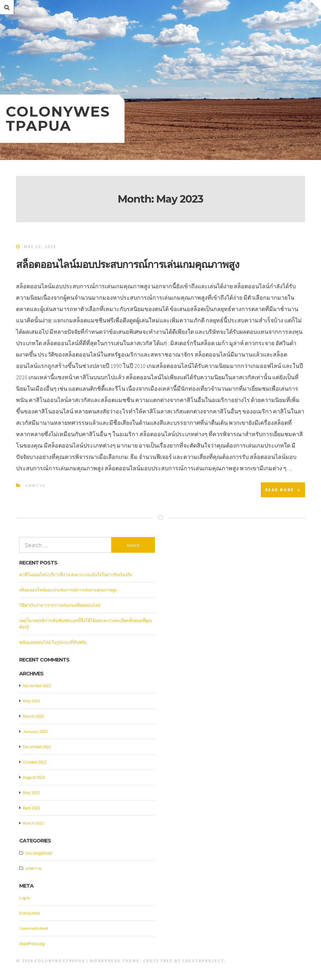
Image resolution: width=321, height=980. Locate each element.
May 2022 (31, 792)
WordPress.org (32, 944)
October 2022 (35, 762)
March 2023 (33, 716)
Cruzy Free (158, 961)
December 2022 (37, 747)
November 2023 (37, 686)
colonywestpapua (58, 119)
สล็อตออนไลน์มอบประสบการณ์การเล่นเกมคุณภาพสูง (128, 264)
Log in (25, 898)
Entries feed (30, 913)
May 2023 (31, 701)
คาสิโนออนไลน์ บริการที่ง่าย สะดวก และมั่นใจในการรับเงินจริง (76, 575)
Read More (283, 490)
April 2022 (31, 808)
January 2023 (35, 731)
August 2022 (34, 777)
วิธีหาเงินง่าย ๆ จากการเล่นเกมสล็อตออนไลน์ (60, 605)
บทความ (35, 485)
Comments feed (34, 928)
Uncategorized (39, 853)
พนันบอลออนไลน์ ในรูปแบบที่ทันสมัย (53, 642)
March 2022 (33, 823)
